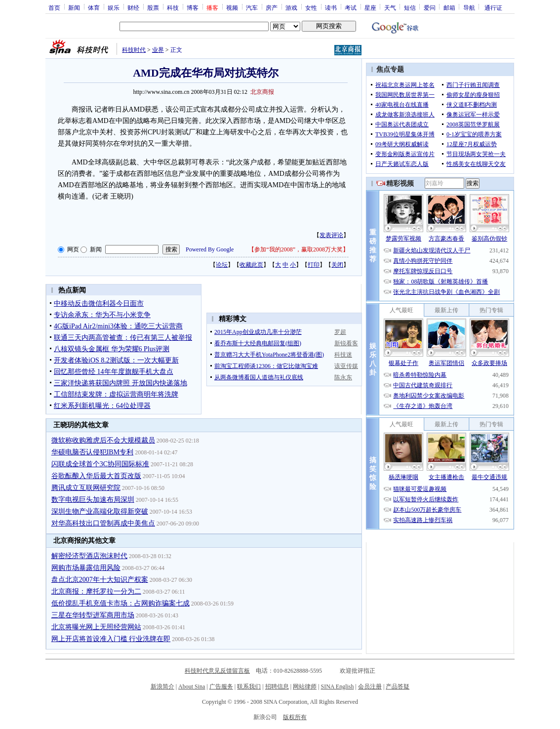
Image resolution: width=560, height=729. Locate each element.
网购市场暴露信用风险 (86, 568)
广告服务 (221, 687)
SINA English (337, 687)
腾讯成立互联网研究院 (86, 488)
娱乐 (114, 7)
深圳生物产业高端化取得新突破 (100, 511)
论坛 (222, 265)
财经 (133, 7)
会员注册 (370, 687)
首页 (54, 7)
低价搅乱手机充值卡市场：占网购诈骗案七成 (120, 603)
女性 (311, 7)
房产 (272, 7)
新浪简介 (162, 687)
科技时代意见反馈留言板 (217, 671)
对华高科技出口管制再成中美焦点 (103, 523)
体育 (94, 7)
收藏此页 (251, 265)
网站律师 (305, 687)
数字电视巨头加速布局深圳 (93, 500)
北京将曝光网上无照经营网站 (96, 627)
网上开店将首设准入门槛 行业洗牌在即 (111, 639)
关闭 (337, 265)
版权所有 (295, 717)
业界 (158, 50)
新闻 (74, 7)
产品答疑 (398, 687)
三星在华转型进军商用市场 (93, 615)
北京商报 (262, 92)
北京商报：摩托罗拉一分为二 (96, 591)
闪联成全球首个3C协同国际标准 (100, 464)
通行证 (493, 7)
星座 (370, 7)
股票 (153, 7)
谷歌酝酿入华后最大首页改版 (96, 476)
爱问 (430, 7)
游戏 (291, 7)
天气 (390, 7)
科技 (173, 7)
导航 (469, 7)
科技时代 (134, 50)
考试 (351, 7)
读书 (331, 7)
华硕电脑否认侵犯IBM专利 (92, 452)
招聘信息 (277, 687)
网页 (73, 249)
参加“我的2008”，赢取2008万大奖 (299, 249)
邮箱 (449, 7)
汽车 (252, 7)
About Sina (192, 687)
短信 (410, 7)
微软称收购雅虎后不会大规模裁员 (103, 440)
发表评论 (331, 235)
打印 (314, 265)
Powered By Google (210, 249)
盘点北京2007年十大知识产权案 (100, 580)
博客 (193, 7)
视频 (232, 7)
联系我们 (249, 687)
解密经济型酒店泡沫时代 (89, 556)
